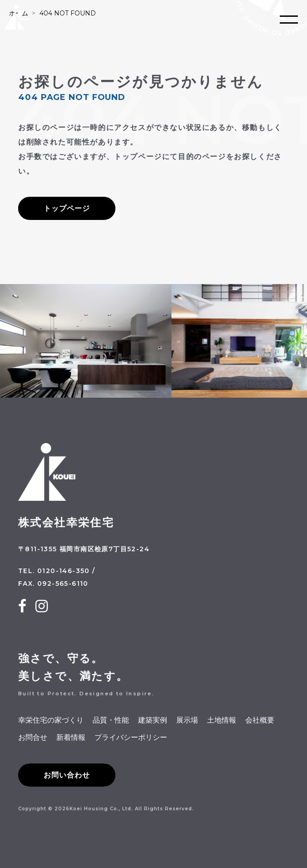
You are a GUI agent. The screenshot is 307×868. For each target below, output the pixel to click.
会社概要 (260, 720)
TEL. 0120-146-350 (54, 571)
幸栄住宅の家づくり (51, 720)
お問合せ (33, 737)
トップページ (67, 208)
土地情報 (222, 720)
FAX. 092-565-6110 (53, 584)
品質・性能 (111, 720)
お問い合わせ (67, 775)
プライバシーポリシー (131, 737)
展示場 (187, 720)
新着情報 (71, 737)
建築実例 (153, 720)
